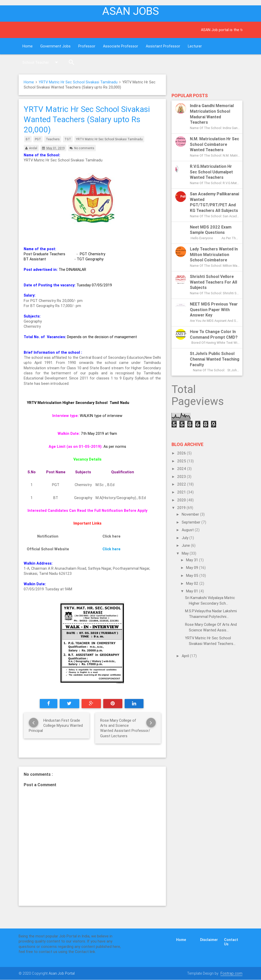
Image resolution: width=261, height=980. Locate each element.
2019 (182, 508)
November (191, 514)
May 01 (193, 591)
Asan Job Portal (62, 973)
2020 (182, 500)
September (192, 522)
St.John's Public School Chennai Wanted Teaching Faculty (215, 359)
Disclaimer (209, 940)
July (186, 538)
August (188, 530)
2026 (182, 453)
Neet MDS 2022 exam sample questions (211, 230)
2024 (182, 469)
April (186, 656)
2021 (182, 492)
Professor (87, 46)
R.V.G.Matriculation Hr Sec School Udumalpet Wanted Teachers (211, 172)
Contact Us (231, 942)
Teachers (53, 139)
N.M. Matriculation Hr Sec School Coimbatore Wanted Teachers (214, 144)
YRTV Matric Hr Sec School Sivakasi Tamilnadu (78, 82)
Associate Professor (121, 46)
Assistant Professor (163, 46)
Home (28, 46)
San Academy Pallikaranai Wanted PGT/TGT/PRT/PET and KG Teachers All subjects (214, 202)
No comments (84, 148)
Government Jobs (55, 46)
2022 (182, 484)
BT (28, 139)
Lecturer (195, 46)
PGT (38, 139)
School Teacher (41, 62)
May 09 (193, 568)
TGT (68, 139)
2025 (182, 461)
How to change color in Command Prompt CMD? (214, 334)
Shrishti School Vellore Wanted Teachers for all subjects (213, 282)
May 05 (193, 575)
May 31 (193, 560)
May (186, 553)
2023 (182, 476)
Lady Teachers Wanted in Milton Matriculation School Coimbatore (214, 254)
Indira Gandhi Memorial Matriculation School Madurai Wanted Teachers (212, 114)
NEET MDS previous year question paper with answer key (214, 310)
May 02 (193, 583)
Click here (112, 549)
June (186, 545)
